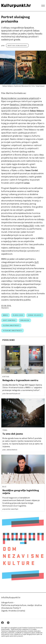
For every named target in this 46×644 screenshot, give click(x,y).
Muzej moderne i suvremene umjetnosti (20, 98)
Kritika (6, 377)
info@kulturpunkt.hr (11, 598)
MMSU (6, 315)
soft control (9, 321)
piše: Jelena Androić (10, 450)
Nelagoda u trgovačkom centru (20, 380)
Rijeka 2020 (28, 226)
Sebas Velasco (35, 315)
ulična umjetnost (11, 326)
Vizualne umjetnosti (13, 331)
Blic (4, 487)
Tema (5, 430)
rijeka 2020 (18, 315)
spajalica (25, 321)
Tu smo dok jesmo (13, 434)
